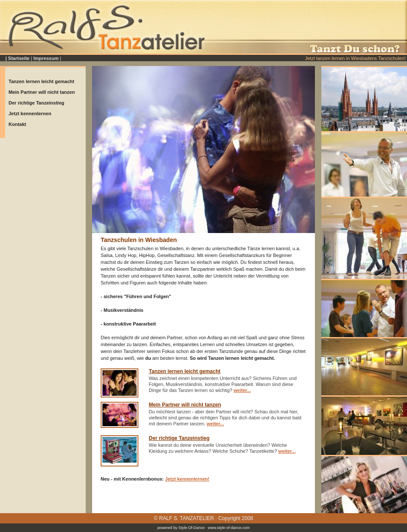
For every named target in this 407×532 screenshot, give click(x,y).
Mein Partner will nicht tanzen (42, 92)
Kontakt (17, 124)
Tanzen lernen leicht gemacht (41, 81)
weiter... (242, 390)
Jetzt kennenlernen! (187, 479)
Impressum (46, 58)
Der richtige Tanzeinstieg (36, 103)
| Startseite (18, 58)
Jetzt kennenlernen (30, 114)
